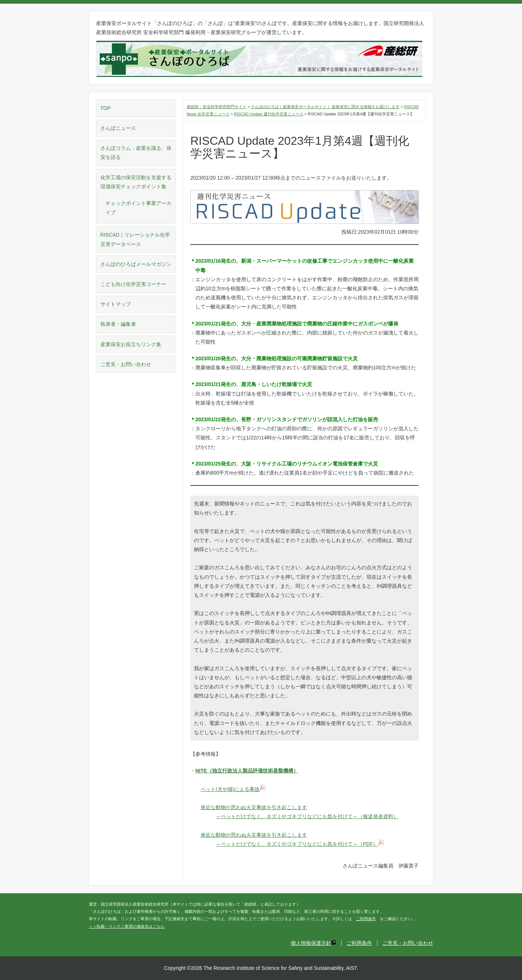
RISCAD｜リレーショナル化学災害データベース (135, 239)
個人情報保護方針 (313, 943)
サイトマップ (116, 304)
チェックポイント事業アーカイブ (138, 208)
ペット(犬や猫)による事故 (233, 789)
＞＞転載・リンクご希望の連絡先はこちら (127, 926)
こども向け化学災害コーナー (133, 284)
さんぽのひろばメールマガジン (136, 264)
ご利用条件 (366, 919)
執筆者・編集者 (118, 324)
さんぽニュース (118, 128)
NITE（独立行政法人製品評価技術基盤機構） (247, 771)
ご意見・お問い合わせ (126, 364)
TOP (106, 108)
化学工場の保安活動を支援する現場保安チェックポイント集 (136, 182)
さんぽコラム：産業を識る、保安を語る (136, 153)
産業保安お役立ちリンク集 (131, 344)
